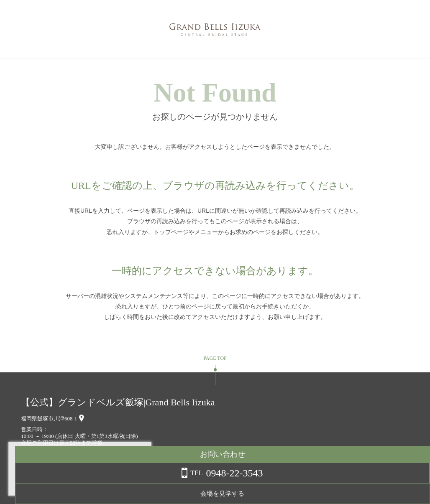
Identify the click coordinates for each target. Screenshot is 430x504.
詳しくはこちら (85, 483)
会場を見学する (363, 494)
